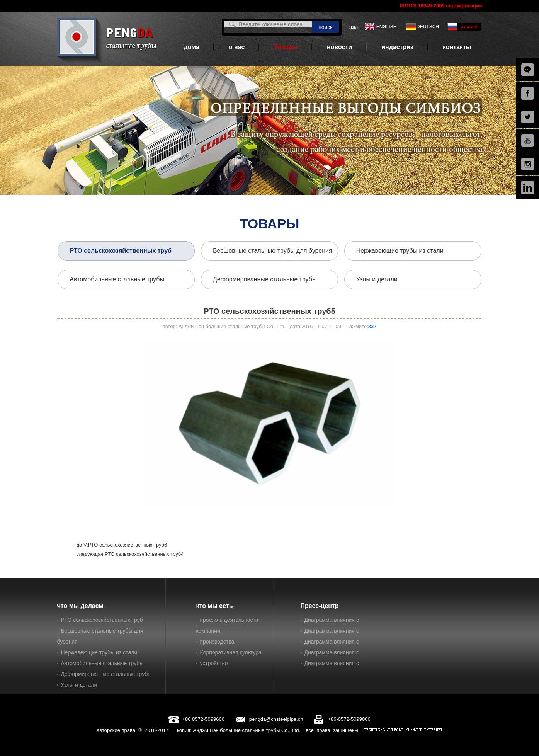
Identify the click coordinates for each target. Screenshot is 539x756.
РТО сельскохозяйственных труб (121, 251)
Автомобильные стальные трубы (117, 279)
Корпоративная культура (231, 652)
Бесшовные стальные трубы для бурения (273, 251)
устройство (214, 663)
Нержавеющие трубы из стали (400, 251)
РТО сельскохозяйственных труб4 (144, 554)
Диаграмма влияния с (332, 620)
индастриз (397, 47)
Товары (286, 47)
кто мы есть (215, 606)
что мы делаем (80, 606)
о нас (237, 47)
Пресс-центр (320, 606)
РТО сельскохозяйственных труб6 (128, 545)
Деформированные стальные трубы (265, 279)
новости (339, 47)
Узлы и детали (377, 279)
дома (192, 47)
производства (217, 642)
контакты (457, 47)
